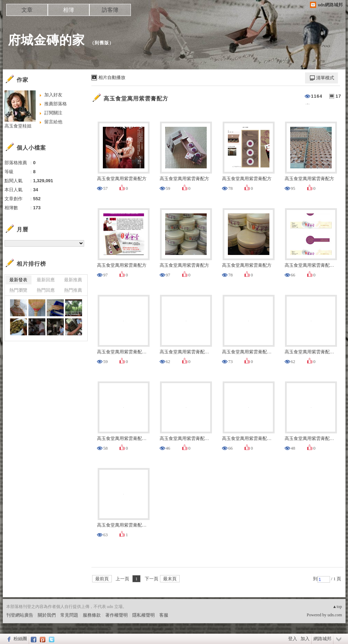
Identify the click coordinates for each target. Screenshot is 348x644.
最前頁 (102, 579)
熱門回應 (46, 290)
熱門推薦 (73, 290)
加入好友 (53, 95)
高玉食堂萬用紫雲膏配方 (136, 99)
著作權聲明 (117, 615)
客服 (164, 615)
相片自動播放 (112, 77)
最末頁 (170, 579)
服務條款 (92, 615)
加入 (305, 639)
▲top (337, 607)
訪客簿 (110, 10)
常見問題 (69, 615)
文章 (27, 10)
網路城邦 (322, 639)
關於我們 (47, 615)
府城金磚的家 (46, 40)
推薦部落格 (56, 104)
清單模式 (325, 78)
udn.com (335, 615)
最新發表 (18, 280)
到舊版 (102, 43)
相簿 (69, 10)
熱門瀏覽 (18, 290)
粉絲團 (20, 639)
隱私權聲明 (144, 615)
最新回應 (46, 280)
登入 (293, 639)
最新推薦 (73, 280)
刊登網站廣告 (20, 615)
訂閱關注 (53, 113)
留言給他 (53, 122)
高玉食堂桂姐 (18, 126)
